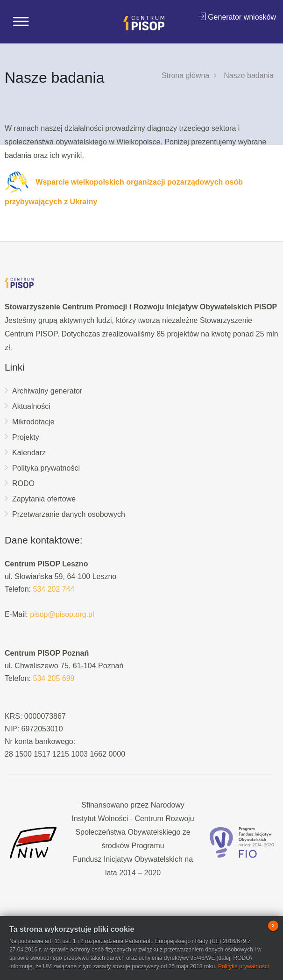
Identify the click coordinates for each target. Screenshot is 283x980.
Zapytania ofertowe (44, 499)
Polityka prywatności (46, 468)
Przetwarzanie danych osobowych (69, 514)
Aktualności (31, 406)
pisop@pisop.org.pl (62, 614)
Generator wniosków (237, 17)
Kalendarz (29, 453)
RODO (23, 483)
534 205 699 (53, 678)
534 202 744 (53, 589)
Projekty (26, 437)
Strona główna (185, 75)
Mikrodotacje (33, 422)
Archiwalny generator (47, 391)
